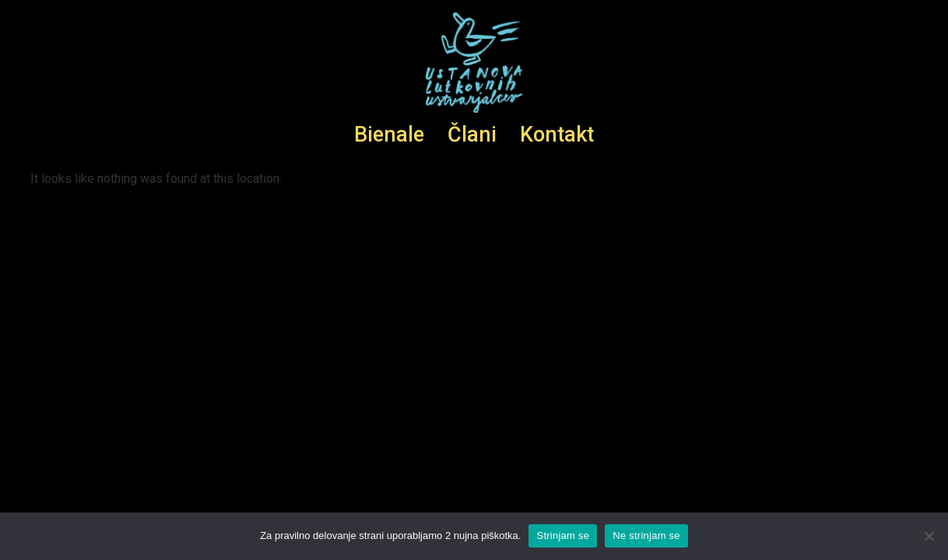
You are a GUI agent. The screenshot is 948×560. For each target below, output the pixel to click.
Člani (472, 135)
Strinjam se (563, 535)
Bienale (389, 135)
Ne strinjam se (646, 535)
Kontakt (557, 135)
